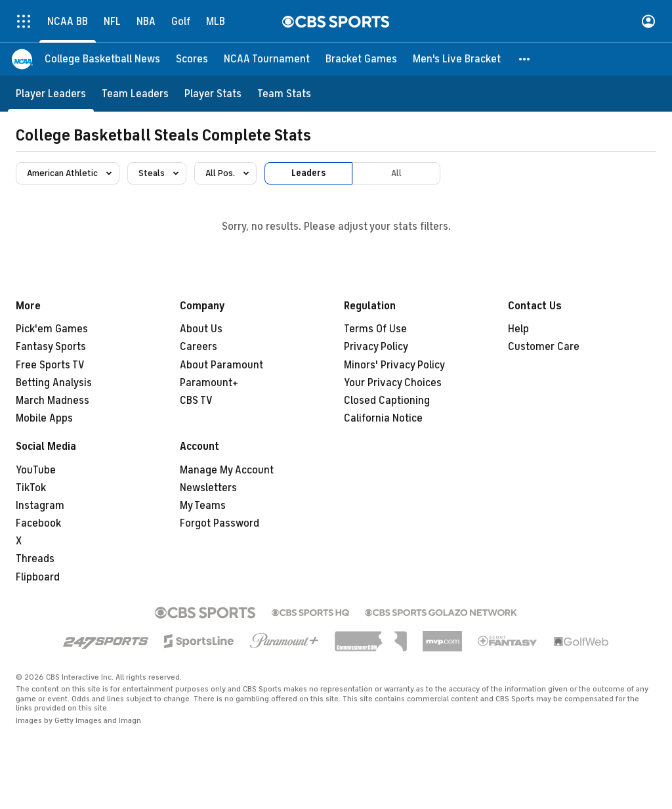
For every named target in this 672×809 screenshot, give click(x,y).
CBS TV (196, 401)
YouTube (36, 470)
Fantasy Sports (51, 347)
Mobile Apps (44, 418)
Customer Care (544, 347)
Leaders (308, 173)
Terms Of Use (375, 329)
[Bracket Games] (361, 59)
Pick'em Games (52, 329)
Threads (35, 559)
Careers (199, 347)
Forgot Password (220, 523)
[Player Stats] (213, 94)
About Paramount (221, 365)
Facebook (38, 523)
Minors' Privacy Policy (394, 365)
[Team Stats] (284, 94)
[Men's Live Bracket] (457, 59)
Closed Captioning (387, 401)
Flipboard (38, 577)
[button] (525, 59)
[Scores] (192, 59)
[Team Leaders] (135, 94)
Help (518, 329)
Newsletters (208, 488)
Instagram (40, 506)
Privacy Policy (376, 347)
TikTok (31, 488)
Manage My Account (227, 470)
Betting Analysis (54, 383)
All (396, 173)
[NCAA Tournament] (267, 59)
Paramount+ (209, 383)
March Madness (52, 401)
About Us (201, 329)
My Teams (203, 506)
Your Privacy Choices (393, 383)
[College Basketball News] (102, 59)
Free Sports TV (50, 365)
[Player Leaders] (51, 94)
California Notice (383, 418)
